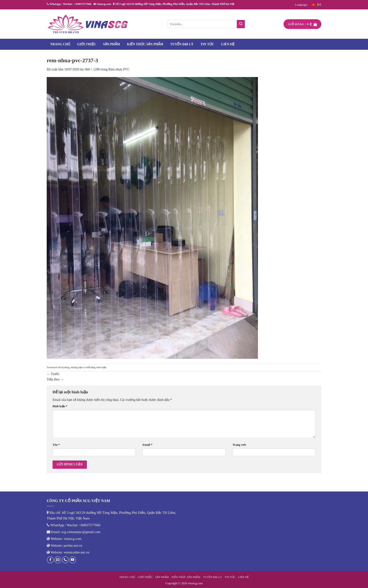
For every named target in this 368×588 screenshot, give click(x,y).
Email (147, 445)
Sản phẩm (111, 44)
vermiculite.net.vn (76, 552)
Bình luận (60, 406)
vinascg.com (72, 539)
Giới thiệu (87, 44)
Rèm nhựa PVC (119, 69)
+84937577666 (90, 525)
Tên (56, 445)
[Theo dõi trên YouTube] (73, 560)
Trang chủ (60, 44)
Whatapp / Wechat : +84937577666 (69, 4)
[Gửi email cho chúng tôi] (58, 560)
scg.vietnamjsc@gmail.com (81, 532)
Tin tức (207, 44)
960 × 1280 (92, 69)
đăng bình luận (98, 367)
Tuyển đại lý (182, 44)
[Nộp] (241, 24)
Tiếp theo (55, 379)
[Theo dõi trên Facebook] (50, 560)
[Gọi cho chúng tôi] (65, 560)
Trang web (239, 445)
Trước (53, 374)
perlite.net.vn (73, 545)
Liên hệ (228, 44)
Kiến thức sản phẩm (145, 44)
